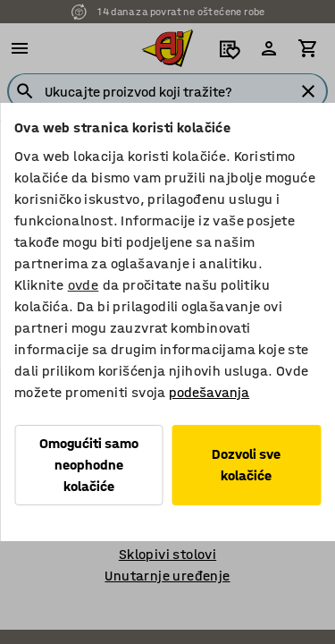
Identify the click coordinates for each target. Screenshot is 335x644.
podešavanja (209, 392)
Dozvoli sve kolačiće (246, 465)
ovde (84, 285)
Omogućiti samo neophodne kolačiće (89, 465)
